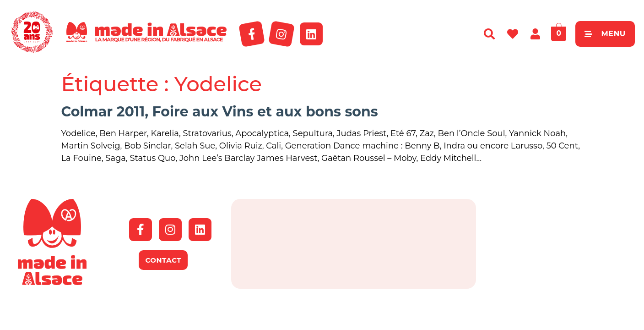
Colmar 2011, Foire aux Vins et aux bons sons (220, 112)
